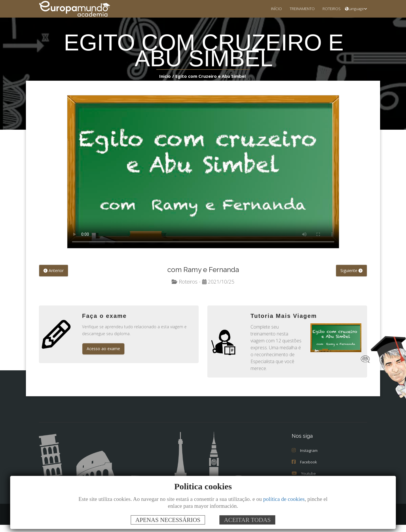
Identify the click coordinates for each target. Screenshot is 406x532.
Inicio (166, 76)
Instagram (305, 458)
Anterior (54, 271)
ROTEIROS (330, 9)
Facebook (304, 469)
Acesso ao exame (103, 349)
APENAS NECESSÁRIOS (168, 520)
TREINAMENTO (298, 9)
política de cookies (284, 499)
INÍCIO (270, 9)
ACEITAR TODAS (247, 520)
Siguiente (351, 271)
